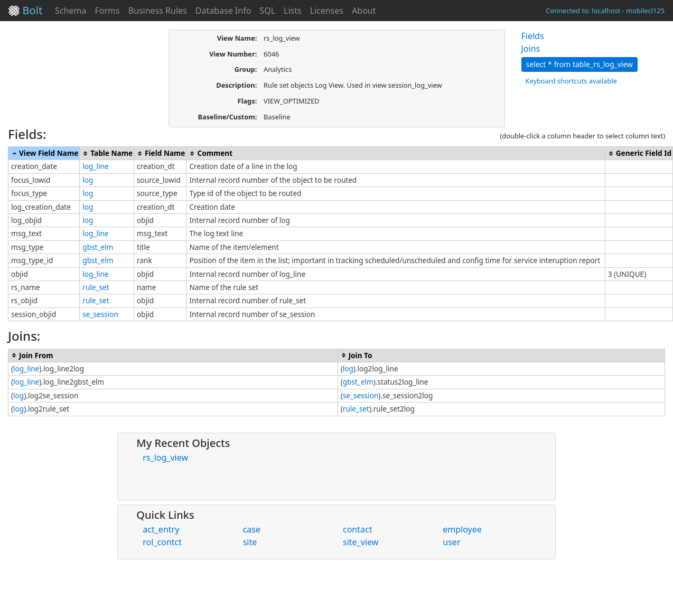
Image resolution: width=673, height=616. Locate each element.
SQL (267, 11)
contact (357, 529)
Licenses (327, 11)
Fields (533, 36)
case (252, 529)
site (250, 542)
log (88, 180)
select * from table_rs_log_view (580, 64)
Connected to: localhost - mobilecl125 (605, 11)
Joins (531, 49)
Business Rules (158, 11)
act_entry (161, 529)
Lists (293, 11)
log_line (95, 166)
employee (462, 529)
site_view (361, 542)
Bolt (25, 10)
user (451, 542)
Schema (71, 11)
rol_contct (162, 542)
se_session (100, 314)
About (364, 11)
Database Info (223, 11)
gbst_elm (98, 247)
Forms (107, 11)
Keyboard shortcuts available (571, 81)
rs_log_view (165, 458)
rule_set (96, 287)
